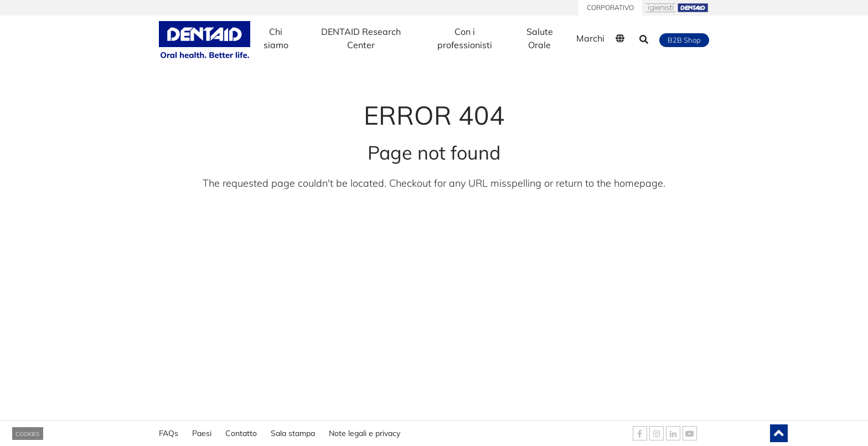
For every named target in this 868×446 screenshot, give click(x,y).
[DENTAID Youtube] (690, 433)
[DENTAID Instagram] (657, 433)
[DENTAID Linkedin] (673, 433)
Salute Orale (540, 38)
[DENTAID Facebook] (640, 433)
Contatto (241, 429)
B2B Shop (684, 40)
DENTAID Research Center (361, 38)
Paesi (202, 429)
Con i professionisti (465, 38)
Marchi (590, 38)
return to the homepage (609, 183)
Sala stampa (293, 429)
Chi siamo (276, 38)
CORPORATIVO (610, 7)
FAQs (169, 429)
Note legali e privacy (365, 429)
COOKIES (27, 434)
